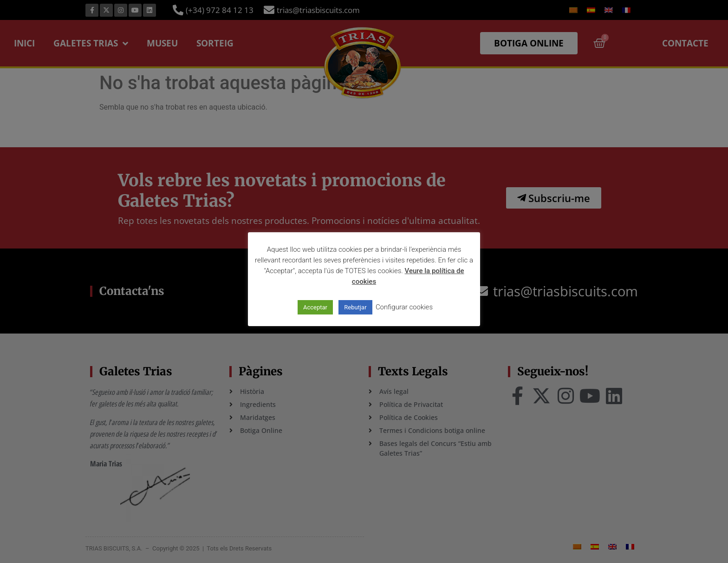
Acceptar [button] (315, 307)
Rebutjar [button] (355, 307)
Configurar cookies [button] (404, 307)
